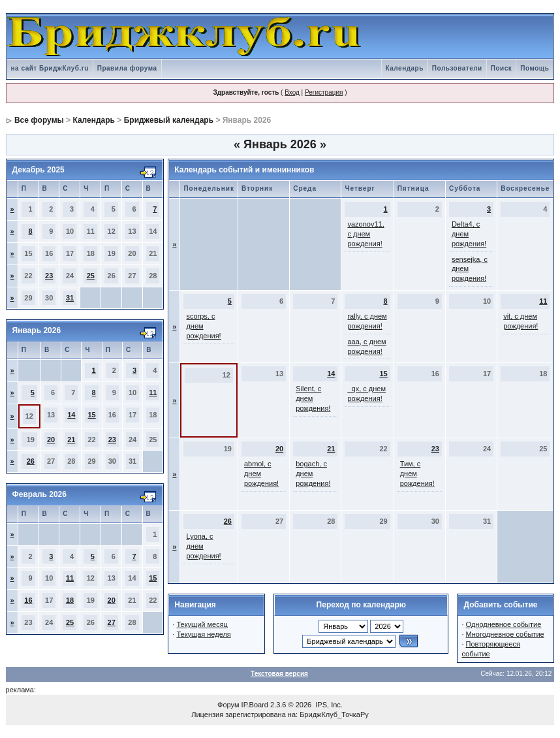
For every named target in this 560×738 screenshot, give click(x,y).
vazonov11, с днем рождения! (366, 234)
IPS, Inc (328, 705)
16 (28, 600)
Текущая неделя (203, 634)
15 (91, 415)
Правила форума (127, 68)
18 (70, 600)
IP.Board (255, 705)
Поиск (502, 68)
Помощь (535, 68)
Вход (292, 92)
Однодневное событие (504, 624)
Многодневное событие (505, 634)
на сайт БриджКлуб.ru (50, 68)
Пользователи (457, 68)
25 (91, 276)
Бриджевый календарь (169, 120)
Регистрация (324, 92)
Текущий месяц (202, 624)
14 (71, 415)
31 (70, 298)
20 (51, 440)
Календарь (405, 68)
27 (112, 622)
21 (71, 440)
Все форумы (39, 120)
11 (153, 393)
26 (31, 461)
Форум (228, 705)
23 (49, 276)
